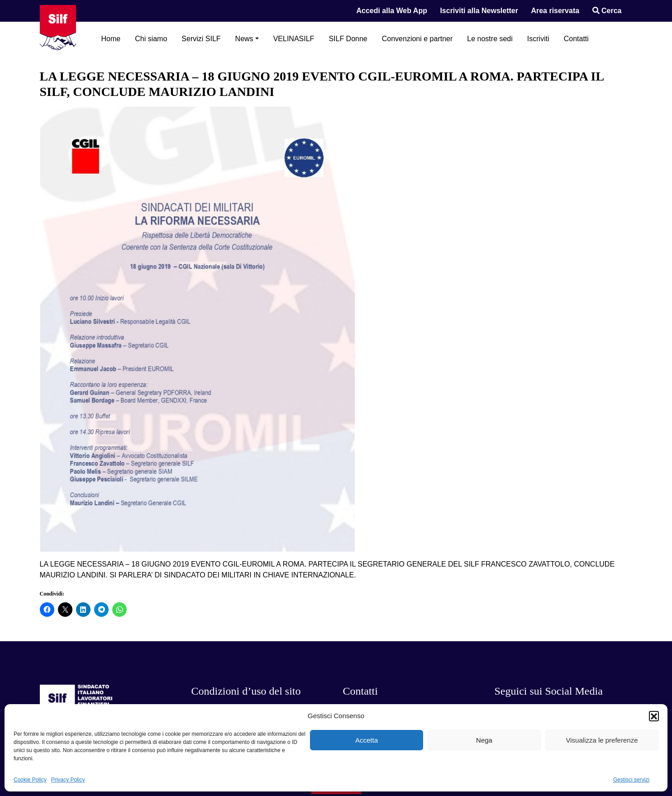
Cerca (607, 11)
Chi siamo (151, 39)
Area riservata (555, 11)
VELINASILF (294, 39)
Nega (484, 740)
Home (111, 39)
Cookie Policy (30, 780)
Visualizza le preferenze (602, 740)
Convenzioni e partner (417, 39)
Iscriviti (538, 39)
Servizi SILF (201, 39)
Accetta (367, 740)
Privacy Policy (68, 780)
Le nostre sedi (490, 39)
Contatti (576, 39)
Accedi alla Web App (391, 11)
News (244, 39)
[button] (654, 716)
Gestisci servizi (631, 780)
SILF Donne (348, 39)
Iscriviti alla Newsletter (479, 11)
